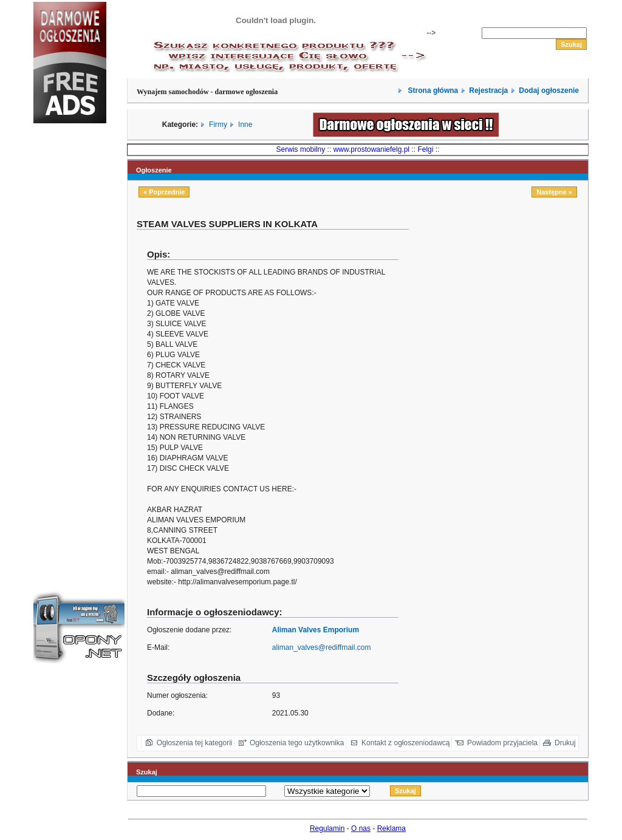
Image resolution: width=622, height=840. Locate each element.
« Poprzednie (164, 192)
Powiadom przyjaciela (502, 743)
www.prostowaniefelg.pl (371, 149)
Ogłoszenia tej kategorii (195, 743)
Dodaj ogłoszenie (549, 90)
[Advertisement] (70, 336)
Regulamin (327, 828)
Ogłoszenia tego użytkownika (297, 743)
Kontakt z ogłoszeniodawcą (405, 743)
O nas (361, 828)
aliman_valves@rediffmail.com (322, 647)
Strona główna (432, 90)
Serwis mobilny (301, 149)
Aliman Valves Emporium (316, 630)
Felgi (425, 149)
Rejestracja (488, 90)
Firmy (218, 125)
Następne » (554, 192)
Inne (245, 125)
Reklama (391, 828)
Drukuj (565, 743)
